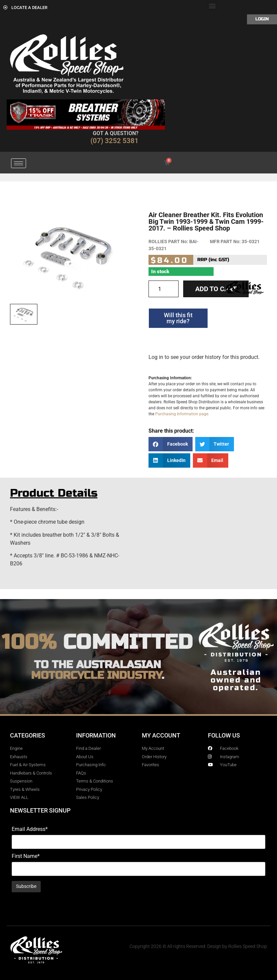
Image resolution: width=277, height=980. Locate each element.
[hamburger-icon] (19, 163)
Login (262, 19)
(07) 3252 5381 (114, 141)
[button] (212, 6)
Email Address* (30, 829)
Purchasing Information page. (182, 414)
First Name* (26, 856)
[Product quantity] (164, 289)
